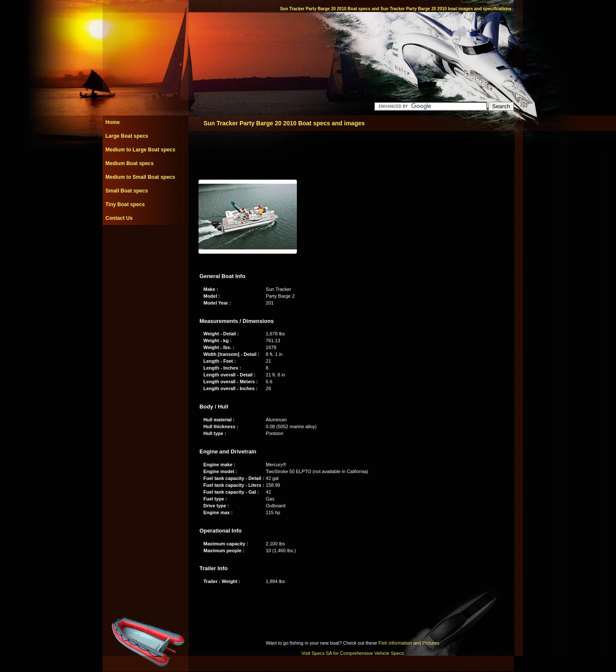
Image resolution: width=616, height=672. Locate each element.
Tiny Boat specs (125, 204)
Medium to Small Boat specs (141, 177)
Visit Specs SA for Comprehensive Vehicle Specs (353, 653)
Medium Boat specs (130, 163)
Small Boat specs (127, 191)
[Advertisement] (145, 244)
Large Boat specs (127, 136)
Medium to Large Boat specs (141, 150)
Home (113, 122)
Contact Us (119, 218)
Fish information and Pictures (409, 643)
